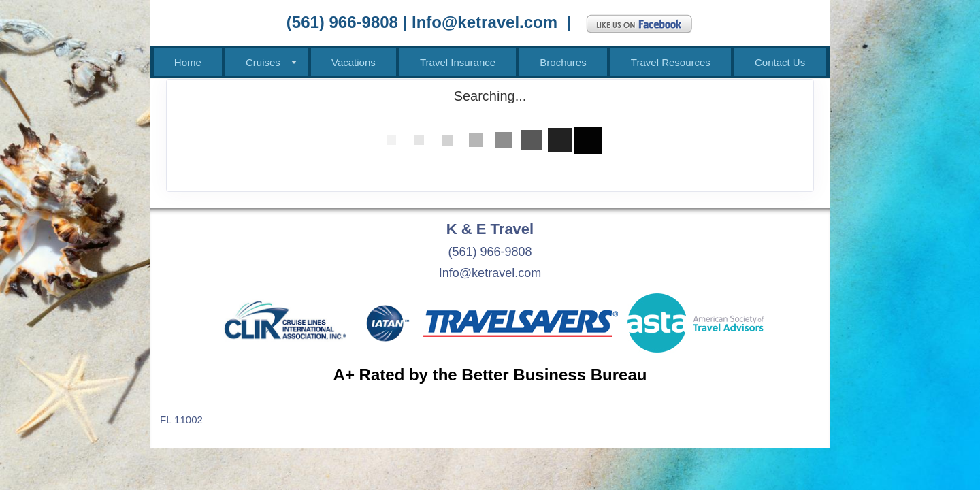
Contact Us (780, 62)
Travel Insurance (458, 62)
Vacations (354, 62)
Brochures (563, 62)
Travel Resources (671, 62)
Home (188, 62)
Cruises (263, 62)
